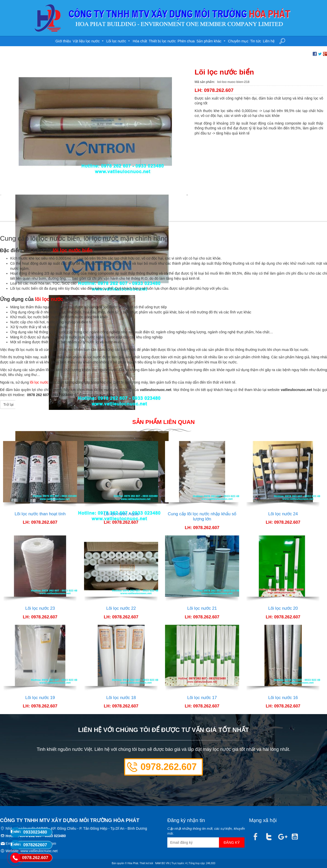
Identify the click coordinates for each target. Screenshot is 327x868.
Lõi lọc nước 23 (40, 608)
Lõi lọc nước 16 (283, 698)
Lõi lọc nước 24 (283, 514)
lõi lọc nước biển (73, 250)
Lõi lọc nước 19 (40, 698)
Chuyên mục (238, 41)
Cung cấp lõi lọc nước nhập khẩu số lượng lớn (202, 516)
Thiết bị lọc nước (162, 41)
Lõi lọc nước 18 (121, 698)
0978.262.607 (169, 767)
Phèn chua (186, 41)
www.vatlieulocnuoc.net (39, 851)
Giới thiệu (63, 41)
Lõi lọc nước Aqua (121, 514)
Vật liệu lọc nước (89, 41)
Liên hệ (269, 41)
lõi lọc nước (49, 299)
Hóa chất (140, 41)
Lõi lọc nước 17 (202, 698)
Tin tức (256, 41)
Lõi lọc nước (119, 41)
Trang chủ (48, 41)
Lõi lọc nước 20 (283, 608)
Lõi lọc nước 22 (121, 608)
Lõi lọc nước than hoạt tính (40, 514)
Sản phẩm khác (211, 41)
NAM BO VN (162, 863)
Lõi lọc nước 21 (202, 608)
